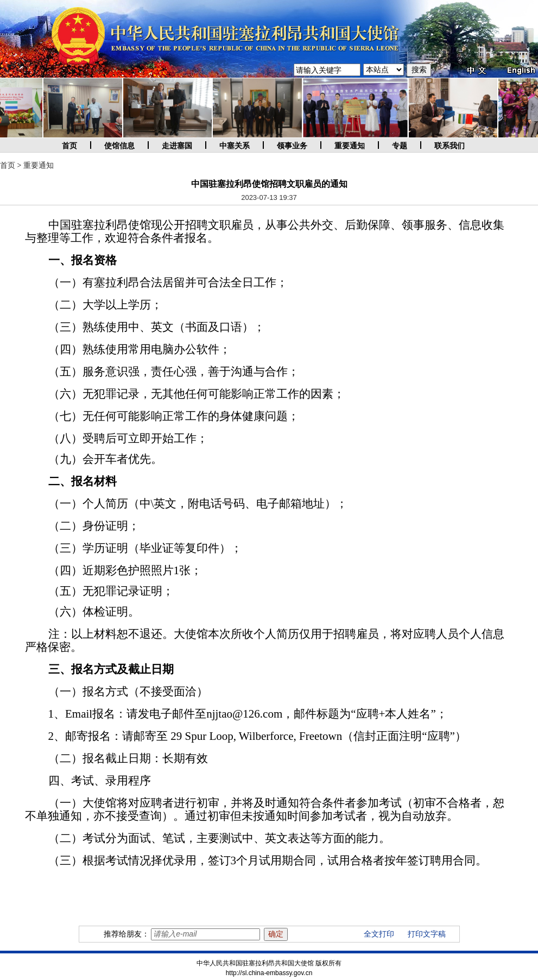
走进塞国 (177, 146)
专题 (400, 146)
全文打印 (379, 934)
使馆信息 (119, 146)
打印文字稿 (427, 934)
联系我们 (450, 146)
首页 (69, 146)
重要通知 (350, 146)
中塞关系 (235, 146)
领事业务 (292, 146)
